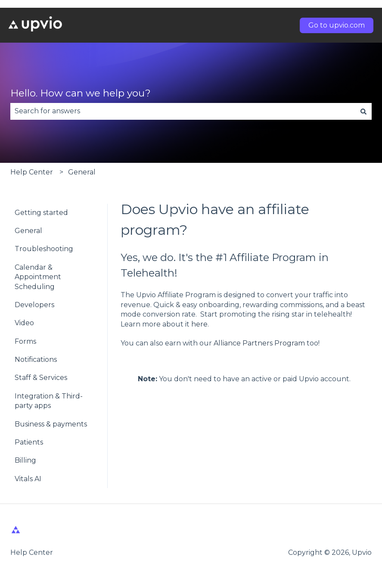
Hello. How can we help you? (81, 93)
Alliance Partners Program (259, 343)
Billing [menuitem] (25, 460)
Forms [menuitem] (25, 341)
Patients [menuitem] (29, 442)
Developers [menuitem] (34, 305)
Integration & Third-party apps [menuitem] (49, 401)
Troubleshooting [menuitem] (44, 249)
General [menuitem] (28, 231)
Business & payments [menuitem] (51, 424)
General (82, 172)
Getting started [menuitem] (41, 213)
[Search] (363, 111)
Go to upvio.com (337, 25)
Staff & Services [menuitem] (41, 378)
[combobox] (183, 111)
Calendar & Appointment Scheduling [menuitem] (38, 277)
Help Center (32, 172)
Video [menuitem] (24, 323)
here (199, 324)
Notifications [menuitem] (36, 359)
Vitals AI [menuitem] (28, 479)
